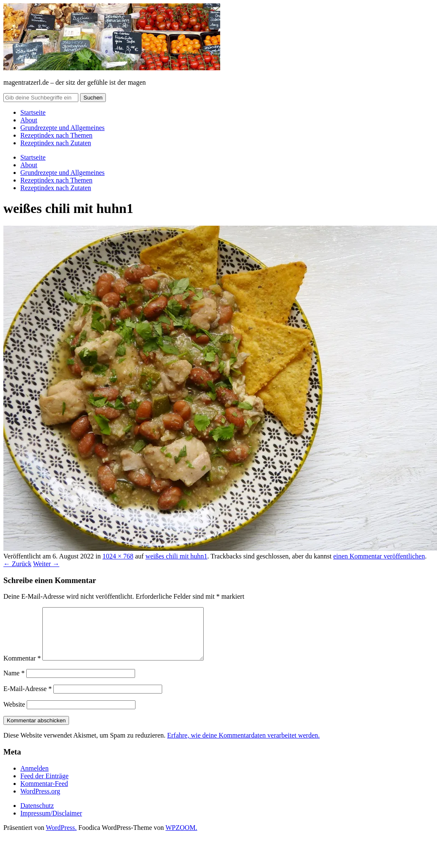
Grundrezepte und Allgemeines (62, 128)
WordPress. (61, 838)
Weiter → (46, 564)
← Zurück (17, 564)
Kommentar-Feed (44, 794)
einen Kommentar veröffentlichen (379, 556)
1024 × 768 (118, 556)
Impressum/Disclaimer (51, 823)
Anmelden (35, 778)
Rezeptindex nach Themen (56, 135)
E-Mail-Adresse (28, 699)
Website (14, 715)
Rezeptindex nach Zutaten (56, 143)
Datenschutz (37, 816)
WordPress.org (40, 801)
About (29, 120)
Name (14, 683)
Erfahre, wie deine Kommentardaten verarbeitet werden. (243, 745)
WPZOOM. (181, 838)
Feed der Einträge (44, 786)
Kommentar (22, 668)
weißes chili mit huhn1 (176, 556)
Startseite (33, 112)
